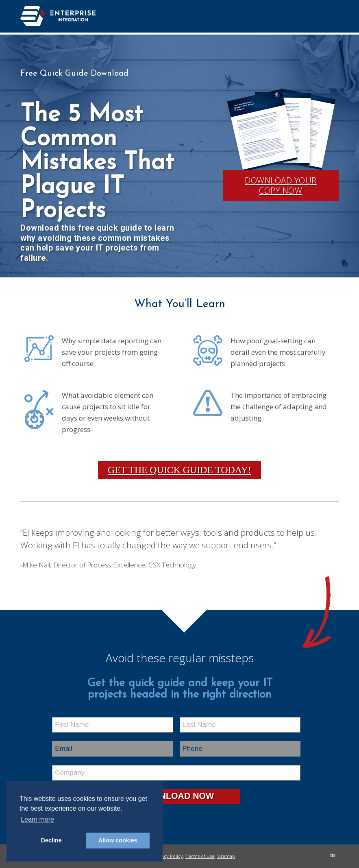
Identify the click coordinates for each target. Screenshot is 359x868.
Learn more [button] (37, 819)
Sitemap (226, 856)
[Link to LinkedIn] (333, 855)
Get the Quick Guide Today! (179, 470)
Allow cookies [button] (118, 840)
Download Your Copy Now (281, 185)
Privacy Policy (168, 856)
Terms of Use (200, 856)
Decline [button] (51, 840)
